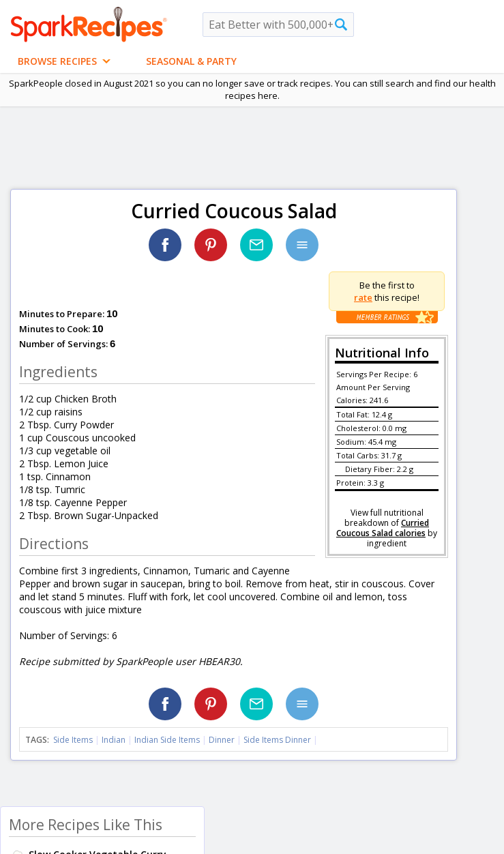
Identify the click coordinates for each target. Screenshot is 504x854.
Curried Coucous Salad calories (383, 528)
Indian (114, 740)
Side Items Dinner (277, 740)
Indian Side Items (167, 740)
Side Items (73, 740)
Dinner (222, 740)
